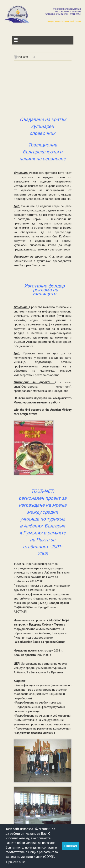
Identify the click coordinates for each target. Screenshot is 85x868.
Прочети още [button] (16, 862)
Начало (23, 58)
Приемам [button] (71, 846)
